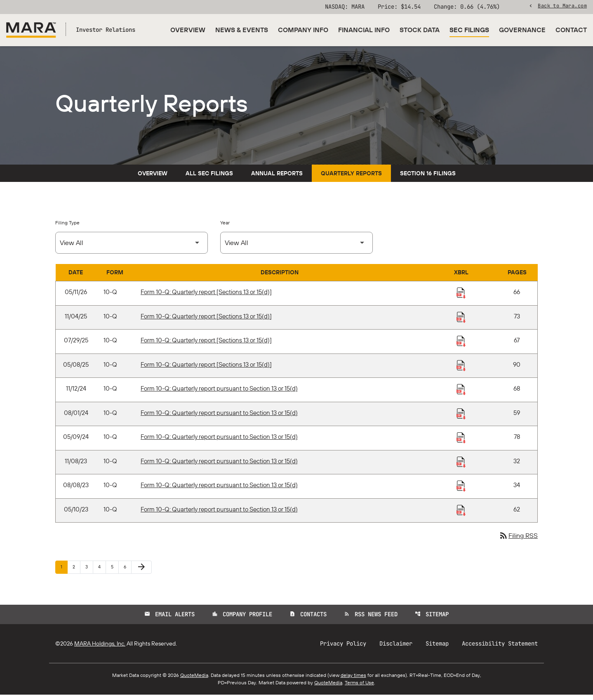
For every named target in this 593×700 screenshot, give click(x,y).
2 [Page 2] (76, 572)
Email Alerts (169, 620)
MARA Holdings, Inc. (100, 649)
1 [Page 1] (64, 572)
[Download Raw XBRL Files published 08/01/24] (461, 419)
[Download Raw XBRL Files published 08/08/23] (461, 491)
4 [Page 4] (102, 572)
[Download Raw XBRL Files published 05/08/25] (461, 370)
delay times (353, 680)
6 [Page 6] (127, 572)
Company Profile (242, 620)
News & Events (242, 30)
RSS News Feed (371, 620)
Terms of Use (359, 688)
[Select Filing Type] (132, 248)
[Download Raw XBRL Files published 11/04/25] (461, 322)
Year (225, 228)
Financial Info (364, 30)
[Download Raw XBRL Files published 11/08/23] (461, 467)
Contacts (308, 620)
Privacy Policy (343, 649)
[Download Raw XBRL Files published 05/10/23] (461, 515)
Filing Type (67, 228)
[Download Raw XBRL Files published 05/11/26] (461, 298)
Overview (188, 30)
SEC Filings (469, 30)
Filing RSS (518, 541)
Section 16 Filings (428, 179)
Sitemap (432, 620)
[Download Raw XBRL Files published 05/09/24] (461, 443)
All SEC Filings (209, 179)
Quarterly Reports (351, 179)
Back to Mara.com (562, 6)
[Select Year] (296, 248)
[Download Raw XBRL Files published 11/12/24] (461, 394)
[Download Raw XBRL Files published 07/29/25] (461, 346)
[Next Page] (141, 573)
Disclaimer (396, 649)
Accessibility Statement (500, 649)
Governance (522, 30)
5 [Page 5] (115, 572)
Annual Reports (277, 179)
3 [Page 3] (89, 572)
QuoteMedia (194, 680)
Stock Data (420, 30)
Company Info (303, 30)
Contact (571, 30)
